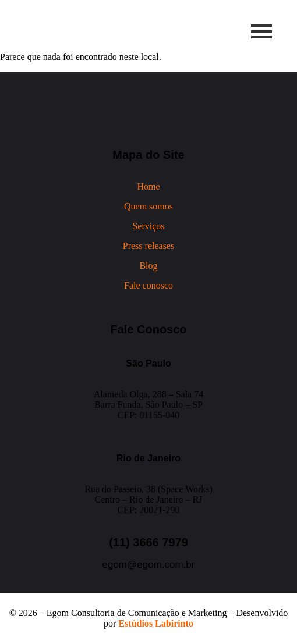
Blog (148, 266)
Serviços (148, 226)
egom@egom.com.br (149, 565)
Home (148, 186)
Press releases (148, 246)
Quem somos (148, 206)
